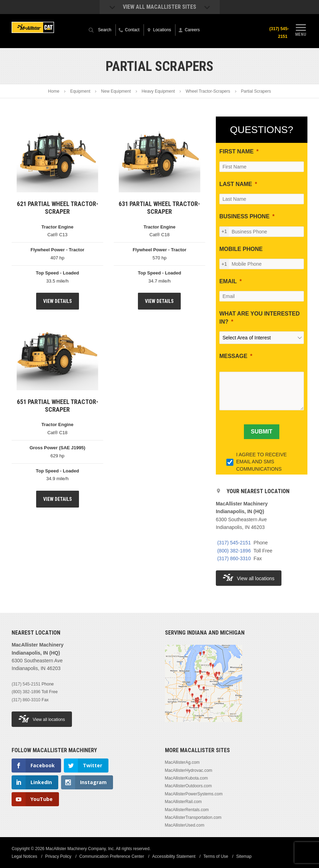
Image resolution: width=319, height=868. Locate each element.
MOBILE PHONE (241, 249)
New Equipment (116, 91)
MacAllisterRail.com (183, 802)
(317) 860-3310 (234, 558)
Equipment (80, 91)
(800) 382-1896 (234, 551)
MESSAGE (233, 356)
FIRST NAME (237, 151)
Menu (301, 29)
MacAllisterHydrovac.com (189, 770)
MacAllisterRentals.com (187, 810)
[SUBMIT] (262, 432)
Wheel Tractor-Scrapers (208, 91)
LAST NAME (236, 184)
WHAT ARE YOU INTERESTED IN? (260, 317)
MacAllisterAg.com (182, 762)
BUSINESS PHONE (244, 216)
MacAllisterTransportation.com (193, 817)
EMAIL (228, 281)
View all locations (249, 578)
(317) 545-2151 (279, 33)
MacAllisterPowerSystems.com (194, 794)
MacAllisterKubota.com (187, 778)
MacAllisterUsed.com (185, 825)
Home (54, 91)
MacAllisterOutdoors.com (188, 786)
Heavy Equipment (158, 91)
